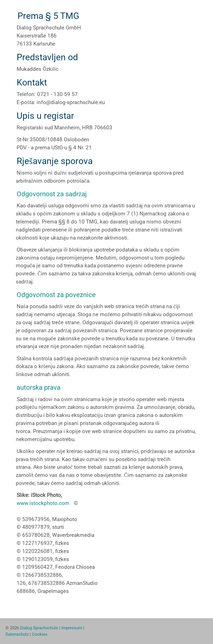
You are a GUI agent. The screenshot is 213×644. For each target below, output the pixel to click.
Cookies (40, 634)
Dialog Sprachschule (39, 628)
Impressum (72, 628)
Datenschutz (17, 634)
